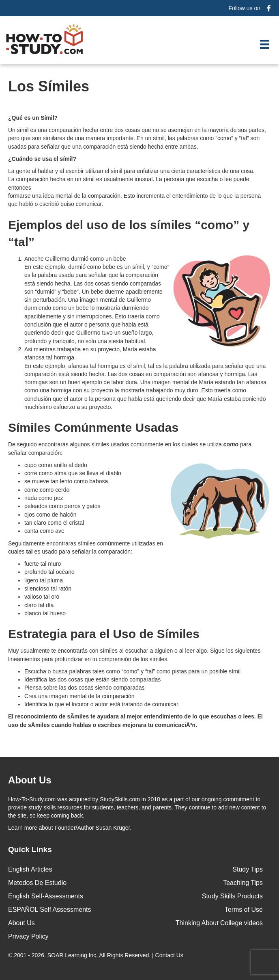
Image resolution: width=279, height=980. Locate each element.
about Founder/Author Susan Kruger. (70, 828)
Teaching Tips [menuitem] (243, 883)
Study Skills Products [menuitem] (232, 896)
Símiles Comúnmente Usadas (93, 427)
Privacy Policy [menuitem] (28, 936)
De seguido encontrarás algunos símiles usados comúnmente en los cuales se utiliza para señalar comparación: (130, 448)
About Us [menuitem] (21, 923)
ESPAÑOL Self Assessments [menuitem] (50, 910)
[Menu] (264, 44)
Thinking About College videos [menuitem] (219, 923)
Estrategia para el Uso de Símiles (104, 634)
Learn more (23, 828)
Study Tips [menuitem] (248, 869)
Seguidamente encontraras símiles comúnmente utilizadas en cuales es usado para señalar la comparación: (86, 547)
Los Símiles (49, 86)
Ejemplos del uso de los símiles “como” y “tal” (129, 233)
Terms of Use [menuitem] (244, 910)
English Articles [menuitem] (30, 869)
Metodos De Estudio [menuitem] (37, 883)
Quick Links (30, 849)
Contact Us (170, 955)
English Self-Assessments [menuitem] (46, 896)
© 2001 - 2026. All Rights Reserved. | (97, 955)
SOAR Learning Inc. (73, 955)
